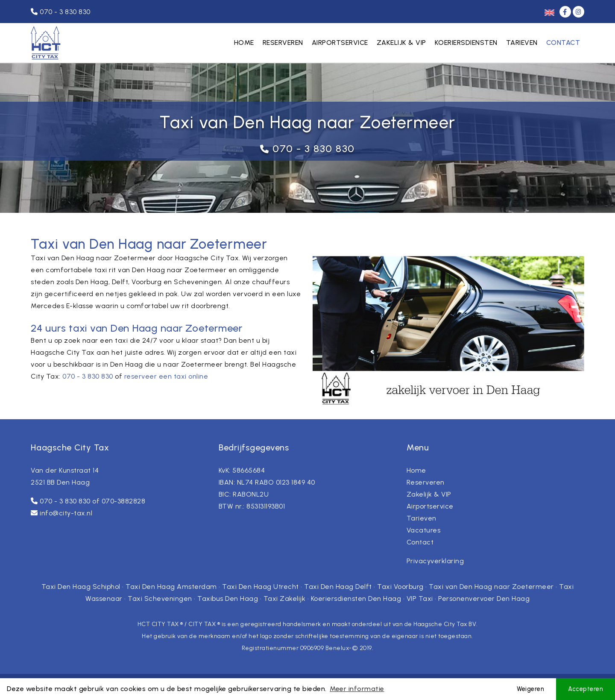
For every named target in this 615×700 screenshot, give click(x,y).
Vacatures (424, 530)
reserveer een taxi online (166, 376)
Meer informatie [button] (357, 689)
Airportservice (340, 43)
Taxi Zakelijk (285, 599)
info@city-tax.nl (66, 513)
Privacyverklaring (435, 561)
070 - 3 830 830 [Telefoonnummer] (61, 12)
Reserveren (283, 43)
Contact (563, 43)
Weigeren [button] (530, 689)
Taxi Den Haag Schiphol (81, 587)
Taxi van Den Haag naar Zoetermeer (491, 587)
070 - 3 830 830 (314, 149)
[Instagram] (578, 12)
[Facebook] (566, 12)
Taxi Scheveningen (160, 599)
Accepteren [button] (586, 689)
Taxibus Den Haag (228, 599)
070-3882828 (124, 501)
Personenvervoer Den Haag (484, 599)
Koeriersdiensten (466, 43)
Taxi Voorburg (400, 587)
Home (244, 43)
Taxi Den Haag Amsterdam (171, 587)
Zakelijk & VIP (401, 43)
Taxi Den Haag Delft (338, 587)
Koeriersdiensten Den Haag (356, 599)
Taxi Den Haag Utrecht (261, 587)
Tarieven (522, 43)
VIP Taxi (420, 599)
